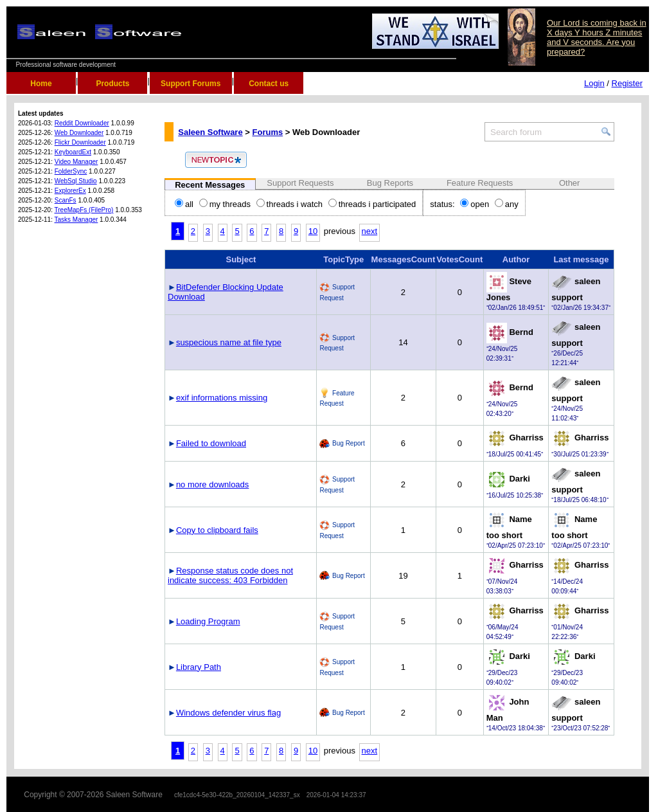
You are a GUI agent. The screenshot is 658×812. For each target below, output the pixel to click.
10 (313, 231)
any (507, 204)
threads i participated (372, 204)
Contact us (269, 84)
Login (594, 83)
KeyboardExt (73, 152)
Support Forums (191, 84)
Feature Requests (480, 183)
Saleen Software (210, 132)
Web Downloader (79, 133)
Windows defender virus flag (228, 713)
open (475, 204)
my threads (225, 204)
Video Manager (76, 162)
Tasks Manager (76, 220)
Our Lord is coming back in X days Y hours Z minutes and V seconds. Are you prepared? (597, 37)
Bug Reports (390, 183)
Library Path (199, 667)
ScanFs (66, 200)
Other (570, 183)
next (370, 231)
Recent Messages (210, 185)
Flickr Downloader (80, 142)
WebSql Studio (76, 181)
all (184, 204)
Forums (268, 132)
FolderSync (71, 171)
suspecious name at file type (229, 342)
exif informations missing (222, 398)
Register (627, 83)
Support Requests (300, 183)
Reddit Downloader (82, 123)
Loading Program (208, 621)
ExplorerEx (70, 191)
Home (41, 84)
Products (112, 84)
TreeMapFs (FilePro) (84, 210)
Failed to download (211, 443)
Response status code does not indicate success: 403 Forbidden (230, 575)
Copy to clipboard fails (217, 530)
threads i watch (289, 204)
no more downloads (212, 484)
